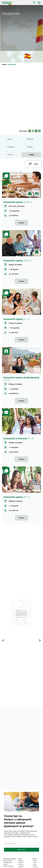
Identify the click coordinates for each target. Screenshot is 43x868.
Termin (10, 155)
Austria (35, 861)
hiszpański (21, 866)
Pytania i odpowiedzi (9, 866)
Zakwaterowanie (8, 863)
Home (4, 64)
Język (10, 139)
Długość (11, 147)
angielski (21, 861)
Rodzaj (30, 147)
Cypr (35, 864)
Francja (35, 866)
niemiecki (21, 863)
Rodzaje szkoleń (8, 861)
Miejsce (30, 139)
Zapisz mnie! (21, 850)
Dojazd (6, 864)
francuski (21, 864)
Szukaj (34, 1)
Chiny (35, 863)
